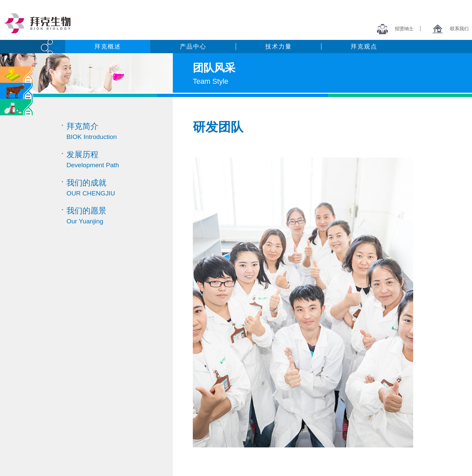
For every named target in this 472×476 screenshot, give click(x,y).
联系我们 (450, 29)
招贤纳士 (395, 29)
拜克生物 (37, 23)
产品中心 (193, 47)
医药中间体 (17, 107)
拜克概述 (108, 47)
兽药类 (17, 91)
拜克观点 (364, 47)
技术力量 (278, 47)
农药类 (17, 75)
